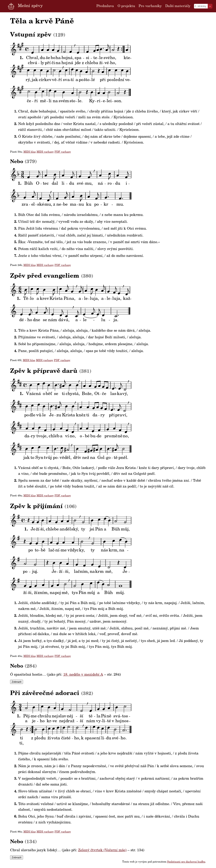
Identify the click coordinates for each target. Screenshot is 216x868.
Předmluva (105, 6)
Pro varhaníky (150, 6)
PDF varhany (63, 152)
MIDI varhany (45, 152)
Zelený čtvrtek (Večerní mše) (102, 850)
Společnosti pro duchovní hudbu (186, 862)
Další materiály (178, 6)
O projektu (126, 6)
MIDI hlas (30, 152)
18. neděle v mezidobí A (83, 675)
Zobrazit (17, 682)
